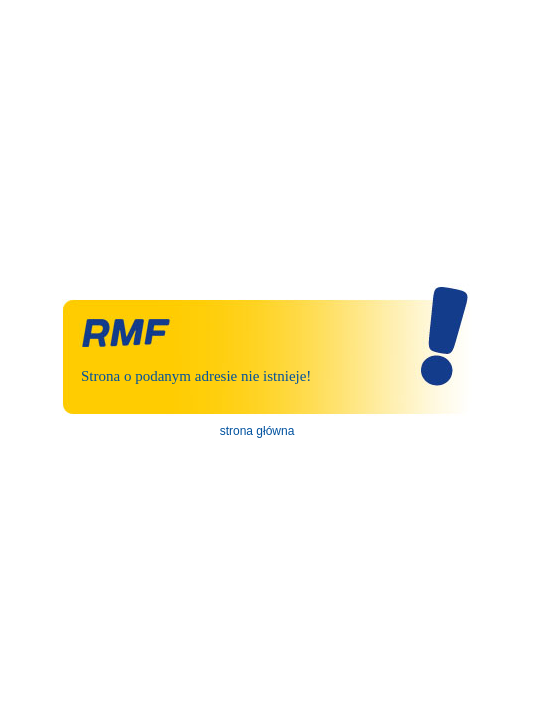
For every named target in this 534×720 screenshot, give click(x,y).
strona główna (257, 431)
